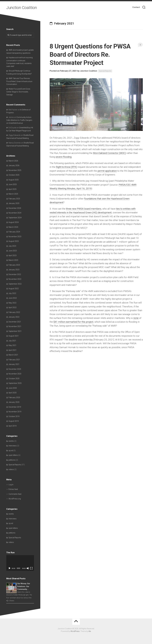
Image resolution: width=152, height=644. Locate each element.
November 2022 (15, 279)
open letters (13, 455)
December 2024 (15, 208)
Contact (136, 7)
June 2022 (13, 298)
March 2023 (13, 260)
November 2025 (15, 170)
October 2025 (14, 175)
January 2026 (14, 165)
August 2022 (14, 289)
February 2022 (14, 312)
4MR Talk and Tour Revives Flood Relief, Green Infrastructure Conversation (19, 81)
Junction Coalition (22, 8)
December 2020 (15, 369)
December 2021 (15, 322)
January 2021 (14, 364)
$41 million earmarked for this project (73, 322)
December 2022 (15, 274)
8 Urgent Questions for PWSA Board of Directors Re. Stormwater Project (90, 55)
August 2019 (14, 421)
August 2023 (14, 241)
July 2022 (12, 293)
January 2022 (14, 317)
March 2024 (13, 227)
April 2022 (13, 307)
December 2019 (15, 407)
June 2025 (13, 184)
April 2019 (13, 426)
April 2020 (13, 393)
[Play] (10, 568)
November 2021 (15, 326)
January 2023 (14, 270)
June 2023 (13, 251)
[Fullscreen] (31, 568)
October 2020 (14, 379)
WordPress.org (15, 499)
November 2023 (15, 237)
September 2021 (15, 331)
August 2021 (14, 336)
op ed (11, 450)
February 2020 (14, 397)
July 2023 (12, 246)
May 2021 (12, 345)
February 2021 (14, 360)
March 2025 (13, 194)
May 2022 (12, 303)
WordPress (75, 631)
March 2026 (13, 161)
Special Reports (105, 71)
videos (11, 469)
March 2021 (13, 355)
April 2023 (13, 255)
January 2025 (14, 203)
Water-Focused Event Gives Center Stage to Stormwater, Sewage (18, 92)
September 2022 (15, 284)
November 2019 (15, 412)
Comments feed (15, 494)
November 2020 (15, 374)
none (136, 318)
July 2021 (12, 341)
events (11, 441)
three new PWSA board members (84, 209)
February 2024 (14, 232)
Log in (11, 485)
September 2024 (15, 218)
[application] (20, 563)
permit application (107, 171)
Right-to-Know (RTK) (66, 167)
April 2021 (13, 350)
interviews (13, 446)
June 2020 (13, 388)
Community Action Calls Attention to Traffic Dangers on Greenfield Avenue (19, 120)
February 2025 (14, 199)
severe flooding (64, 157)
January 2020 (14, 402)
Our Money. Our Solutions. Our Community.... (24, 586)
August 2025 (14, 180)
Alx (90, 631)
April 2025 (13, 189)
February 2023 (14, 265)
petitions (12, 460)
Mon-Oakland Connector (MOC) (109, 153)
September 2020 (15, 383)
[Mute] (28, 568)
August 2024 (14, 222)
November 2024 (15, 213)
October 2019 (14, 416)
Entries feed (13, 489)
